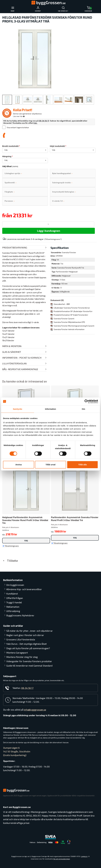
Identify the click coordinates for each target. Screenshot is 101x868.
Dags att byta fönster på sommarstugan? (28, 648)
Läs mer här (19, 116)
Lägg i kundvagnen (49, 231)
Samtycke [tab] (18, 409)
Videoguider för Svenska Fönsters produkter (29, 661)
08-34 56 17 (44, 121)
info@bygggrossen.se (35, 710)
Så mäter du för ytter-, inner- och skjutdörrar (30, 631)
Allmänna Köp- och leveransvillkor (24, 589)
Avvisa (19, 465)
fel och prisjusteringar (62, 859)
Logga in (84, 856)
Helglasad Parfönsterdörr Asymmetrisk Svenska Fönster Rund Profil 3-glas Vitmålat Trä (25, 520)
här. (36, 123)
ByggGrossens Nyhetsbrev (20, 615)
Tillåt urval (51, 465)
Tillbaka (10, 560)
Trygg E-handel (14, 602)
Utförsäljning (13, 611)
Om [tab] (83, 409)
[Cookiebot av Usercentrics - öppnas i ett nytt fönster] (86, 401)
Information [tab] (50, 409)
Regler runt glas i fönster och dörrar (25, 635)
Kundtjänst (12, 594)
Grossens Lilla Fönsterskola (21, 639)
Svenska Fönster (69, 252)
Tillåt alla (82, 465)
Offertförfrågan (15, 598)
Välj (26, 541)
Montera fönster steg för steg (22, 657)
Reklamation (13, 607)
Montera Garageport (17, 653)
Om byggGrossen (15, 585)
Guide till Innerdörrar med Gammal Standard (29, 666)
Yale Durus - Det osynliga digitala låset (26, 644)
